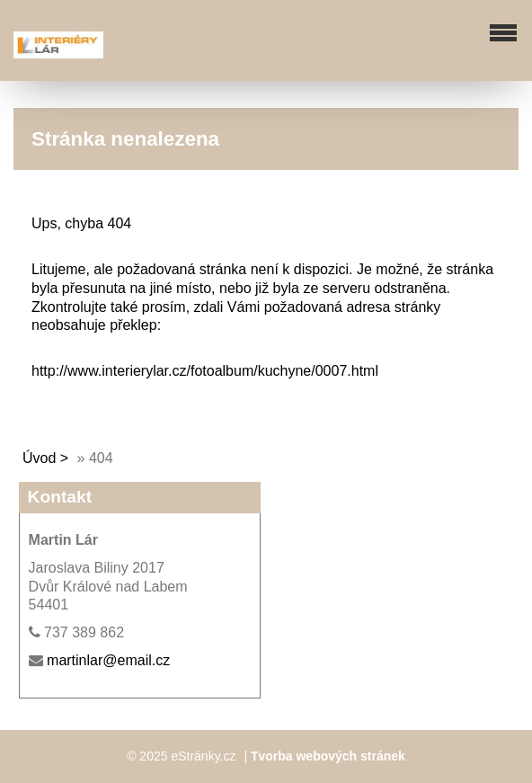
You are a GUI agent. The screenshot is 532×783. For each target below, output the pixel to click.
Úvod (39, 458)
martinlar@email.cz (108, 660)
